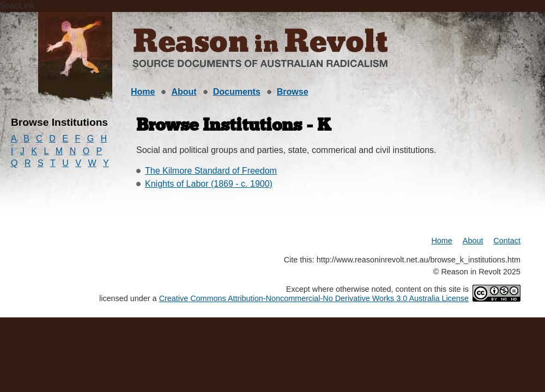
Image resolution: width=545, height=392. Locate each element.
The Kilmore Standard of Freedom (211, 171)
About (184, 92)
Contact (507, 241)
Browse (293, 92)
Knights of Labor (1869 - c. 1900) (209, 184)
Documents (237, 92)
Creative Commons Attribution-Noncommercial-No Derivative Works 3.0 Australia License (314, 298)
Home (143, 92)
